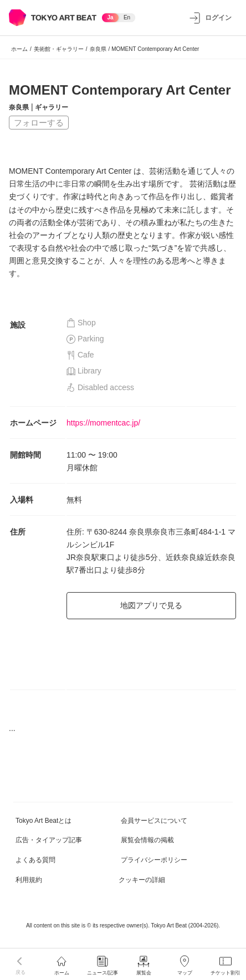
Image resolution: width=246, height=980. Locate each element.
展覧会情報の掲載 (147, 840)
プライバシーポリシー (154, 860)
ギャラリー (52, 107)
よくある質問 (35, 860)
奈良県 (98, 49)
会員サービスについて (154, 821)
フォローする (39, 123)
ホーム (19, 49)
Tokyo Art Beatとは (43, 821)
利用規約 (29, 880)
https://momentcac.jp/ (103, 423)
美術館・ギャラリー (59, 49)
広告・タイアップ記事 (49, 840)
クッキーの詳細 (142, 880)
